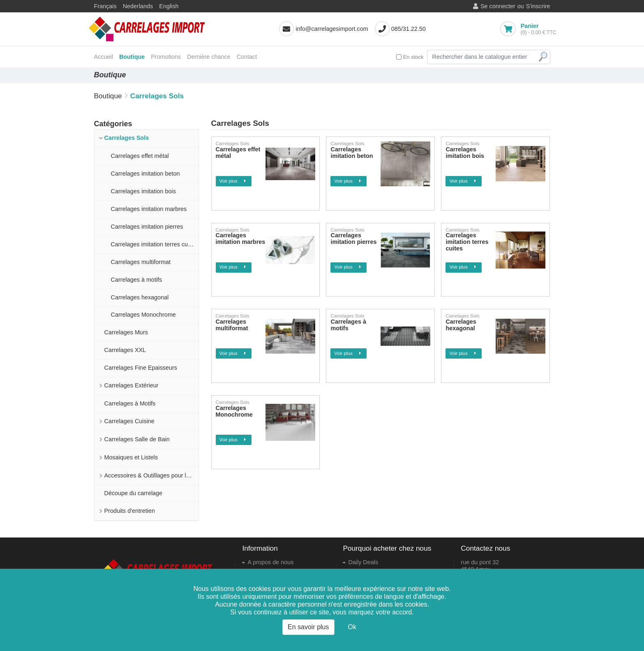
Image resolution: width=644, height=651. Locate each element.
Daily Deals (363, 562)
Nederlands (138, 6)
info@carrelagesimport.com (332, 29)
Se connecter (498, 6)
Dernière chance (209, 57)
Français (105, 6)
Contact (247, 57)
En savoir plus (308, 627)
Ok (352, 627)
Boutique (132, 57)
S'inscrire (538, 6)
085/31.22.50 (409, 29)
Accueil (104, 57)
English (169, 6)
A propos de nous (270, 562)
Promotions (166, 57)
